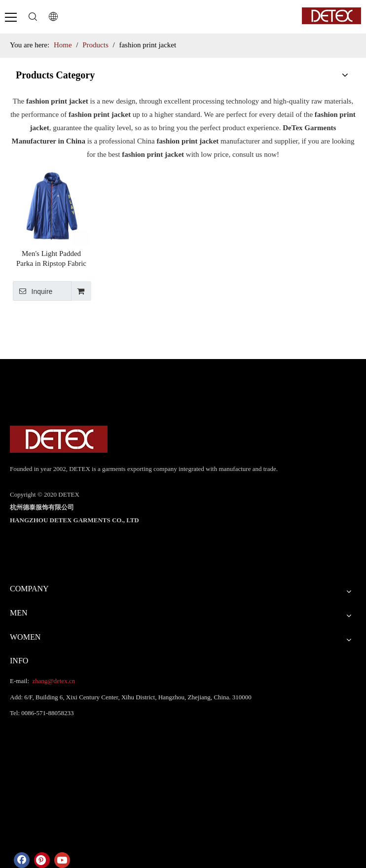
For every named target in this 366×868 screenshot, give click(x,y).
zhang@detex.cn (53, 681)
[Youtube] (62, 860)
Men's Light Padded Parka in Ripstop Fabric (51, 258)
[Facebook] (22, 860)
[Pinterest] (42, 860)
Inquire (33, 291)
